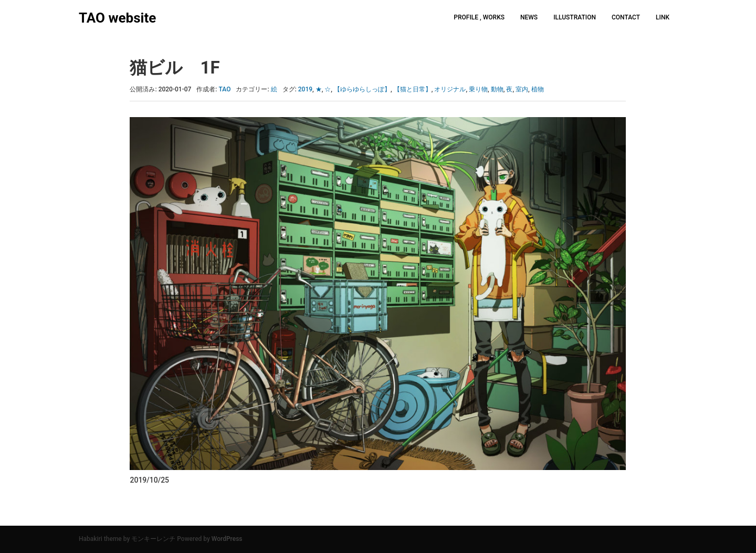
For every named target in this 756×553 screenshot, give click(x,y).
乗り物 (478, 89)
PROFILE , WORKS (479, 17)
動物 (497, 89)
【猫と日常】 (413, 89)
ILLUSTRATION (575, 17)
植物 (538, 89)
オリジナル (450, 89)
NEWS (529, 17)
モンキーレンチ (153, 539)
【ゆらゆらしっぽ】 (362, 89)
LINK (663, 17)
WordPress (227, 539)
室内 (522, 89)
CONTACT (626, 17)
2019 (305, 89)
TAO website (117, 18)
